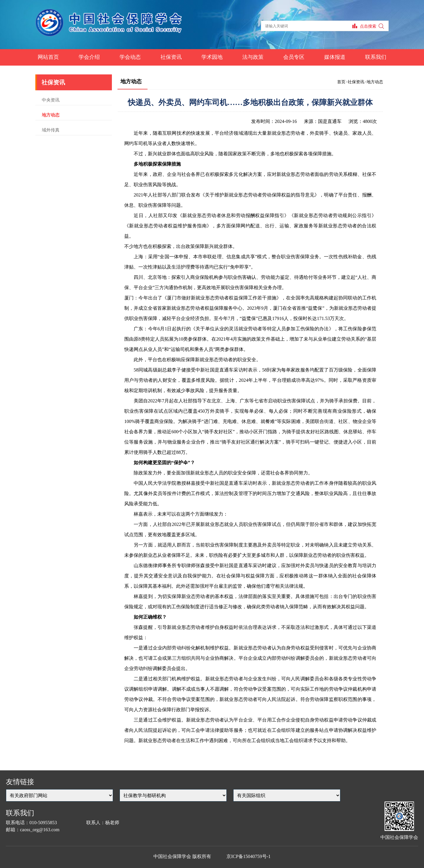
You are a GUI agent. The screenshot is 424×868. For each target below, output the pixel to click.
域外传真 (51, 130)
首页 (341, 82)
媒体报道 (335, 57)
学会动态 (130, 57)
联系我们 (376, 57)
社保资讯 (171, 57)
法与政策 (253, 57)
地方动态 (51, 115)
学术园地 (212, 57)
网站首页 (48, 57)
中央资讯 (51, 100)
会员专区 (294, 57)
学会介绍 (89, 57)
